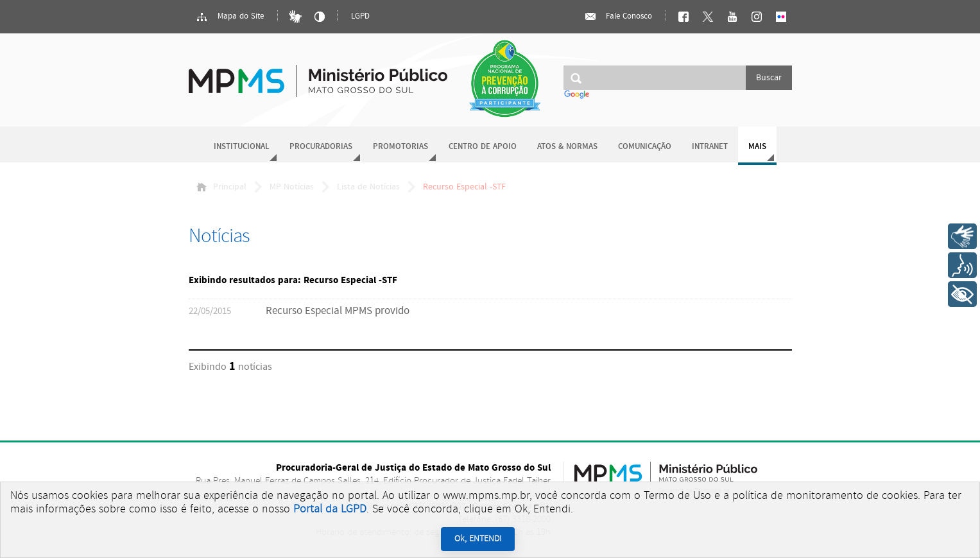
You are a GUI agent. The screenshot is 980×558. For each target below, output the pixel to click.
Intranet (710, 147)
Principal (221, 187)
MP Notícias (292, 187)
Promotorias (400, 147)
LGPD (360, 16)
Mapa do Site (230, 17)
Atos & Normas (567, 147)
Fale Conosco (618, 17)
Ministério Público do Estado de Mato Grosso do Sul (318, 74)
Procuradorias (321, 147)
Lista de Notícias (368, 187)
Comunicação (645, 147)
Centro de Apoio (483, 147)
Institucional (241, 147)
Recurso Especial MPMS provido (338, 311)
